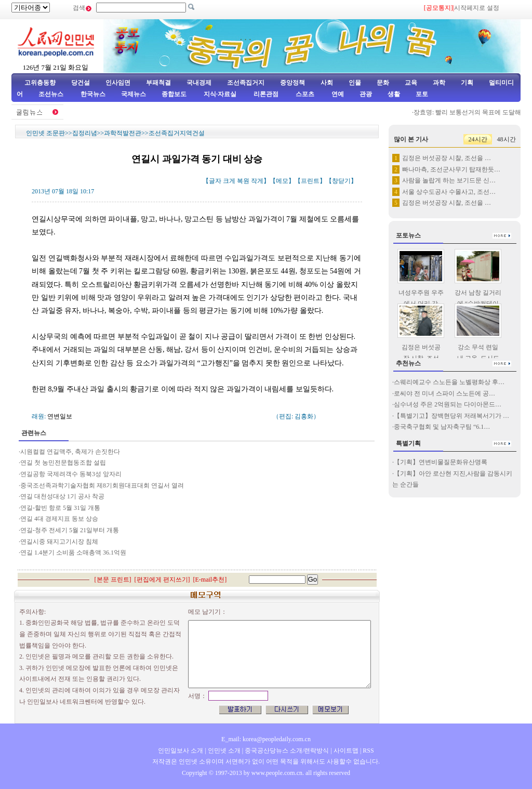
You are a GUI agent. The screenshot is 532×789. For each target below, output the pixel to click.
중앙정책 (292, 83)
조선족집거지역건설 (177, 133)
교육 (411, 83)
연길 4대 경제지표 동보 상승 (59, 519)
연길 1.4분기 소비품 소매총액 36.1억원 (73, 553)
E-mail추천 (210, 580)
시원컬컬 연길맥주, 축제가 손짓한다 (70, 452)
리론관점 (266, 94)
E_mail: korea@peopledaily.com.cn (266, 739)
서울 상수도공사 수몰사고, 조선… (449, 192)
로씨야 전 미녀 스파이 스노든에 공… (444, 393)
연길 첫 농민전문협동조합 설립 (63, 463)
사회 (327, 83)
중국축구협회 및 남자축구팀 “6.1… (442, 427)
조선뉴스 (52, 94)
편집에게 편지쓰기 (162, 580)
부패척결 (158, 83)
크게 (229, 181)
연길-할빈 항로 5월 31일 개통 (60, 508)
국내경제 (199, 83)
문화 (383, 83)
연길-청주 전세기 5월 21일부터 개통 (70, 530)
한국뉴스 (93, 94)
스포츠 (304, 94)
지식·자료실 (221, 94)
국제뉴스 (134, 94)
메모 (282, 181)
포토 (422, 94)
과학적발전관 (123, 133)
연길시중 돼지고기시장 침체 (59, 542)
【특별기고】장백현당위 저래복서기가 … (451, 416)
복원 (243, 181)
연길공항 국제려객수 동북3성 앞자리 (71, 474)
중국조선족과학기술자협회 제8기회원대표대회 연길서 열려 (102, 485)
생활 (394, 94)
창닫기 (341, 181)
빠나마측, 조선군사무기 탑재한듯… (451, 169)
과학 (439, 83)
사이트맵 (346, 751)
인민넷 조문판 (45, 133)
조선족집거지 (246, 83)
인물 (355, 83)
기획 (467, 83)
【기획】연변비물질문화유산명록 (441, 462)
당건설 (81, 83)
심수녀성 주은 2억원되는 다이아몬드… (448, 404)
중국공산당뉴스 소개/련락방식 (287, 751)
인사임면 (118, 83)
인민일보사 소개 (181, 751)
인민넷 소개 (223, 751)
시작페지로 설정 (477, 8)
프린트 (310, 181)
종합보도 (174, 94)
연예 (337, 94)
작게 (257, 181)
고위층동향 (40, 83)
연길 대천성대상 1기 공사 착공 (62, 496)
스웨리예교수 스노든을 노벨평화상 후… (449, 382)
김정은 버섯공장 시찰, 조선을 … (447, 158)
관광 (366, 94)
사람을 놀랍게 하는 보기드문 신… (449, 180)
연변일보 (60, 416)
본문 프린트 (113, 580)
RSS (368, 751)
